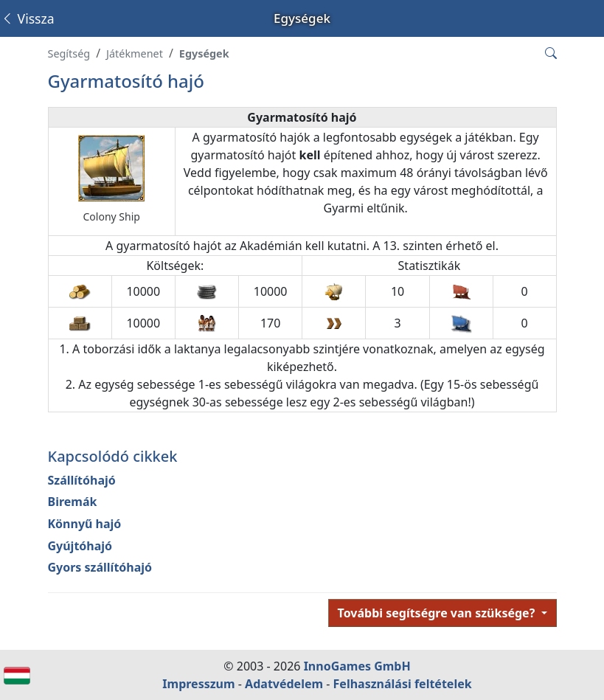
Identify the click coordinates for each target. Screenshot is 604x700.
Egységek (204, 53)
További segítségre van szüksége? (438, 613)
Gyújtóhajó (80, 546)
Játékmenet (135, 53)
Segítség (69, 53)
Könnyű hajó (85, 524)
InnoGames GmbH (357, 666)
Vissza (28, 18)
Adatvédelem (284, 684)
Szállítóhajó (82, 480)
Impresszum (198, 684)
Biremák (73, 502)
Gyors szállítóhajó (100, 567)
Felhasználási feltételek (403, 684)
